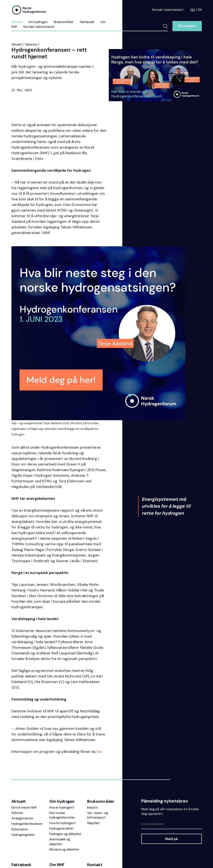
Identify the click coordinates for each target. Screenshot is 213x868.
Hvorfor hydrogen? (63, 768)
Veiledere (18, 837)
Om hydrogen (38, 22)
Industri (92, 752)
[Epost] (171, 769)
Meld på (171, 784)
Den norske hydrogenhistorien (62, 760)
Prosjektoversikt (23, 827)
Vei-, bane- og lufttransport (98, 760)
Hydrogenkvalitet (62, 773)
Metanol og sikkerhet (64, 794)
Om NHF (57, 810)
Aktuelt (17, 22)
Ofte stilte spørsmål (26, 816)
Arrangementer (22, 763)
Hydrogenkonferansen (27, 768)
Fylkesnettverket (61, 843)
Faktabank (87, 22)
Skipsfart (93, 768)
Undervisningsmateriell (28, 821)
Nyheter (31, 44)
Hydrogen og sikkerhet (65, 779)
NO (193, 10)
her (99, 696)
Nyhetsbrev (20, 774)
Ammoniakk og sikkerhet (60, 786)
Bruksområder (64, 22)
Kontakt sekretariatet (168, 10)
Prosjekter (57, 816)
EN (200, 10)
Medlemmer (58, 832)
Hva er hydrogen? (62, 752)
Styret (54, 821)
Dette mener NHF (24, 752)
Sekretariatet (59, 827)
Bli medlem (187, 26)
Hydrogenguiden (23, 779)
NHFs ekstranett (99, 821)
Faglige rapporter (24, 832)
